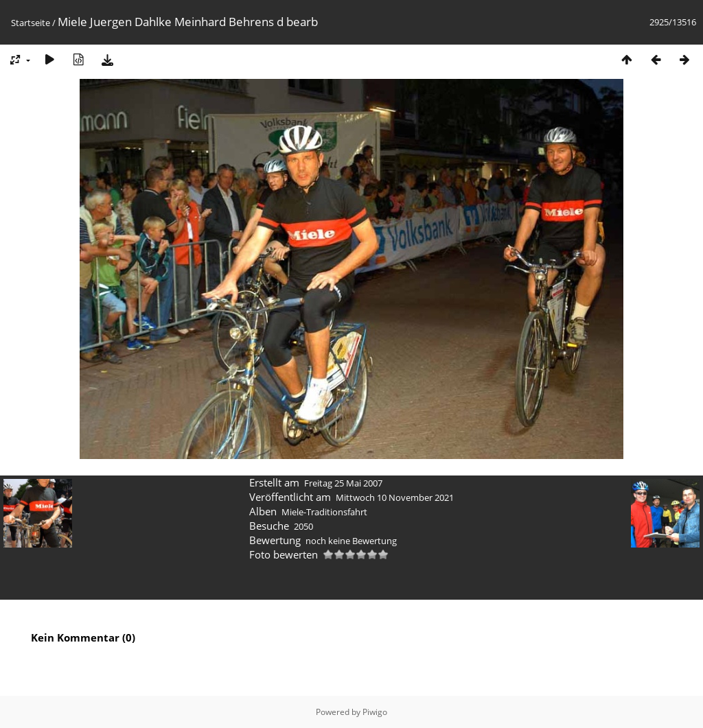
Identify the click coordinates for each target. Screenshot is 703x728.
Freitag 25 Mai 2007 (343, 483)
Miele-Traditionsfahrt (324, 512)
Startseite (31, 23)
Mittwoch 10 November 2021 (395, 497)
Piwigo (375, 712)
